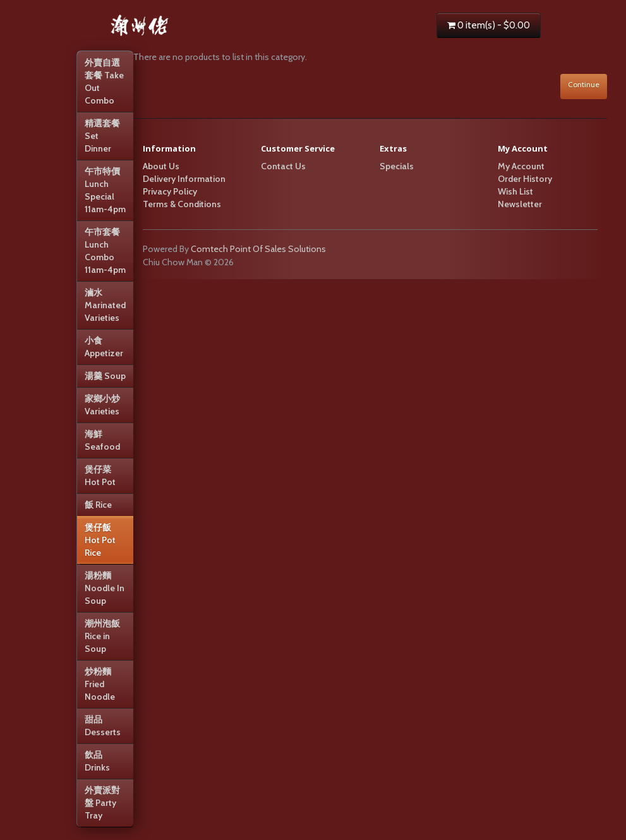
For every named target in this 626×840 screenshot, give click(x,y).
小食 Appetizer (104, 347)
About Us (161, 166)
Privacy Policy (170, 191)
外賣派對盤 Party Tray (102, 803)
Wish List (515, 191)
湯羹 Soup (105, 376)
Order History (525, 179)
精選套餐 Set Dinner (102, 136)
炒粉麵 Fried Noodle (100, 684)
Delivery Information (184, 179)
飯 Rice (98, 505)
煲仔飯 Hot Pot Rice (100, 540)
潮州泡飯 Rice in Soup (102, 636)
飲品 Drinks (97, 761)
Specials (397, 166)
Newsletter (520, 204)
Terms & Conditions (182, 204)
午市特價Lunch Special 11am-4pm (105, 190)
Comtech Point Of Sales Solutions (258, 249)
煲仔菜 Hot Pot (100, 476)
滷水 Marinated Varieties (105, 305)
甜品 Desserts (103, 726)
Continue (584, 84)
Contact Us (283, 166)
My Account (521, 166)
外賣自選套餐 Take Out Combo (104, 81)
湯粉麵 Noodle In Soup (105, 588)
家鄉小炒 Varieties (102, 405)
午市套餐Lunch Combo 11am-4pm (105, 251)
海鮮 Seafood (102, 440)
